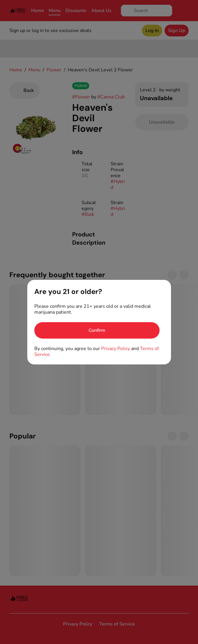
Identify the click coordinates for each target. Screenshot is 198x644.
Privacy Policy (116, 349)
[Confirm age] (97, 330)
